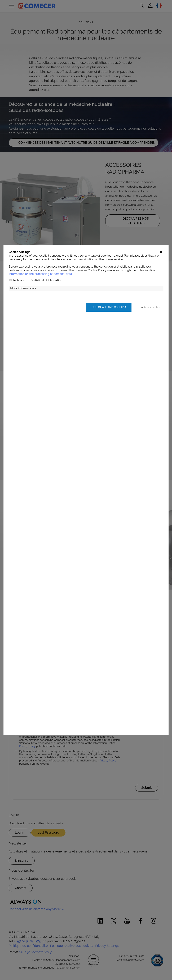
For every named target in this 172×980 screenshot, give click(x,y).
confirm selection (150, 307)
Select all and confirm (109, 307)
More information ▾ (23, 288)
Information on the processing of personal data (40, 274)
